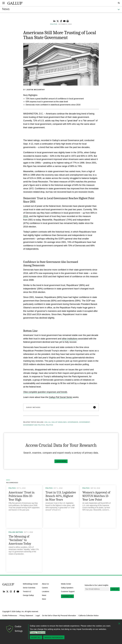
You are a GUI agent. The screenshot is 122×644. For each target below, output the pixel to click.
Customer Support (68, 592)
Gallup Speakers (67, 588)
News (44, 595)
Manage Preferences (54, 637)
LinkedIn (4, 591)
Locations (46, 592)
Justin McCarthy (36, 90)
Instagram (11, 591)
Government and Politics (34, 425)
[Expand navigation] (4, 3)
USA (46, 422)
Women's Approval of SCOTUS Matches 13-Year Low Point (96, 496)
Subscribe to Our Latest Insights (96, 585)
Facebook (14, 591)
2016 (26, 216)
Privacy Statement (26, 616)
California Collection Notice (89, 616)
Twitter (7, 591)
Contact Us (67, 596)
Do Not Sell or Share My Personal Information (59, 616)
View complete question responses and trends (45, 392)
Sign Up (115, 589)
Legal (38, 616)
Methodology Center (30, 584)
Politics (50, 425)
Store (44, 599)
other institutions (70, 339)
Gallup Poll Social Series (61, 397)
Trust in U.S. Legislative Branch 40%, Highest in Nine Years (61, 496)
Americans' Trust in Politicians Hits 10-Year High (22, 496)
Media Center (66, 584)
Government (85, 422)
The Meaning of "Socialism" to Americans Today (20, 540)
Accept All (36, 637)
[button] (61, 407)
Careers (45, 588)
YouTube (18, 591)
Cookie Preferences (10, 616)
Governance (73, 422)
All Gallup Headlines (57, 422)
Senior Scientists (29, 588)
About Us (45, 584)
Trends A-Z (27, 592)
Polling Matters (16, 532)
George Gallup (28, 595)
